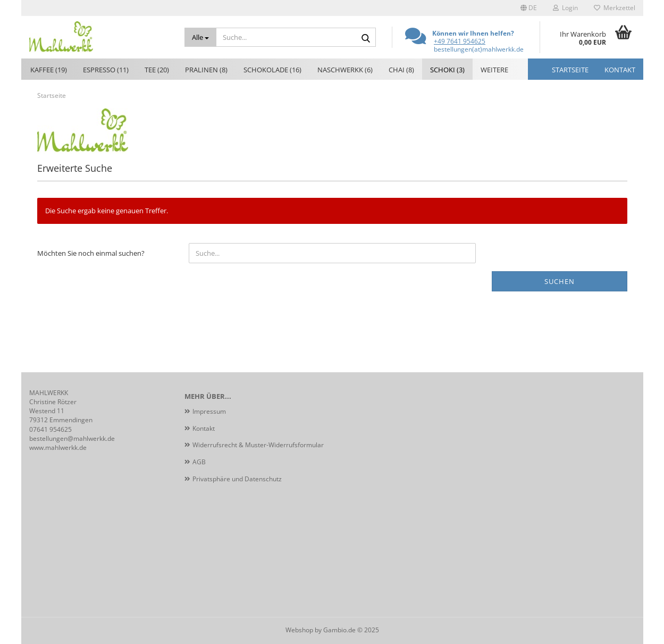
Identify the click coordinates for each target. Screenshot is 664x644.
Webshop (299, 630)
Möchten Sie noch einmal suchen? (91, 253)
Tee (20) (157, 70)
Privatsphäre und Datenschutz (237, 479)
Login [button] (565, 8)
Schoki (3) (447, 70)
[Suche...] (200, 37)
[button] (529, 8)
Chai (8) (401, 70)
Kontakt (620, 70)
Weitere (494, 70)
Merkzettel (615, 8)
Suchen (560, 281)
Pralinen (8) (206, 70)
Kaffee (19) (49, 70)
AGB (199, 462)
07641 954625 (51, 429)
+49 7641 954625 (460, 41)
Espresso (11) (106, 70)
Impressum (209, 411)
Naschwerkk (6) (345, 70)
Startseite (570, 70)
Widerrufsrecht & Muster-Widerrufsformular (258, 445)
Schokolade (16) (272, 70)
